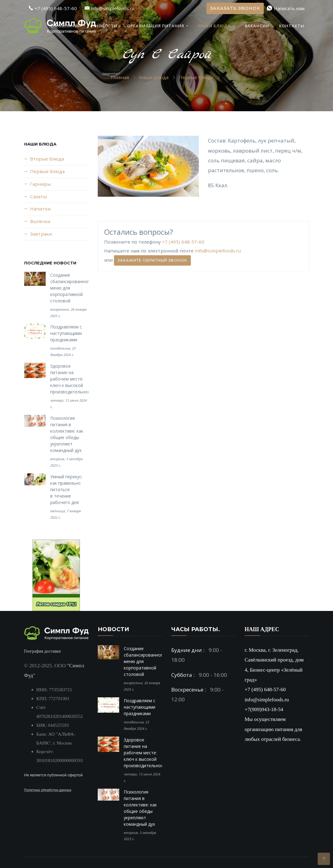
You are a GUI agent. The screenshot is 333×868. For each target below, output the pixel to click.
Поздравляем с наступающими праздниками (66, 333)
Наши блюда (215, 26)
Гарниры (40, 184)
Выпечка (40, 221)
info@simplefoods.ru (218, 251)
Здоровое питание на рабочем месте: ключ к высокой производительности (72, 379)
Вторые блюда (47, 159)
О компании (67, 26)
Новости (106, 26)
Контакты (292, 26)
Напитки (40, 209)
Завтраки (41, 234)
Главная (120, 77)
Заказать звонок (235, 8)
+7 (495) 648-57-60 (183, 242)
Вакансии (257, 26)
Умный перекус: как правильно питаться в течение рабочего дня (66, 489)
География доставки (43, 651)
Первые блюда (196, 77)
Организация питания (156, 26)
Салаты (38, 196)
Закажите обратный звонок (152, 260)
